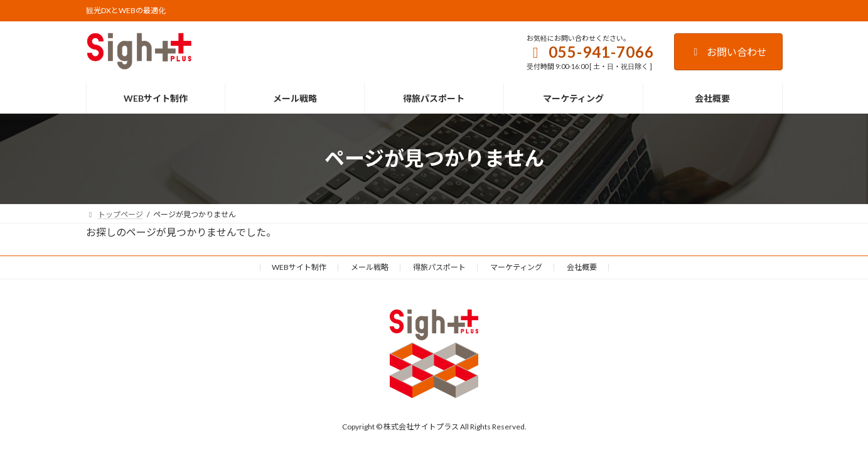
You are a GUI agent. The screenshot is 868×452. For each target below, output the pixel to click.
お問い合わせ (728, 52)
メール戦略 (370, 267)
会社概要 (582, 267)
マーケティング (516, 267)
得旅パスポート (439, 267)
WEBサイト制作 (299, 267)
